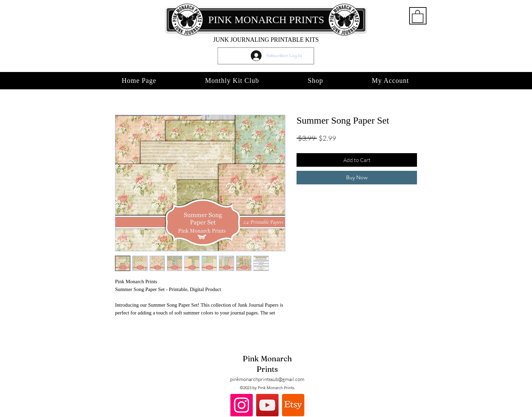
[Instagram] (242, 405)
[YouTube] (267, 405)
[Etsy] (293, 405)
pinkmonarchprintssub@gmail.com (267, 379)
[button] (418, 16)
